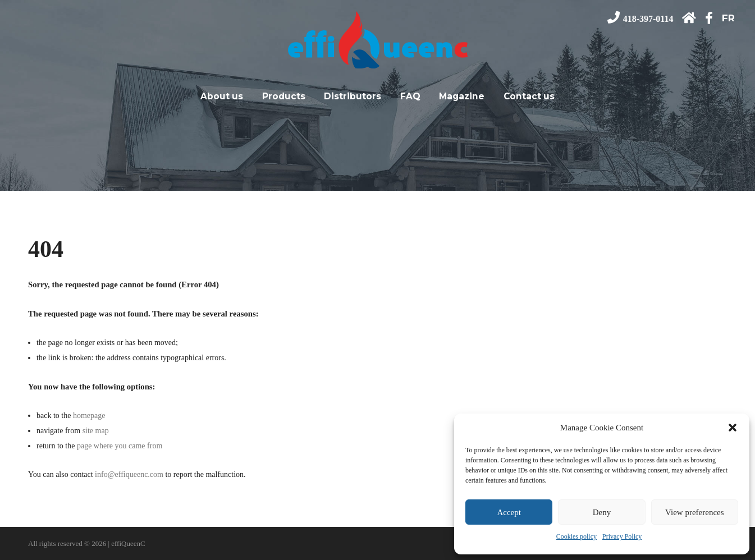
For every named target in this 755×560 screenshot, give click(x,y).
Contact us (529, 92)
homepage (89, 416)
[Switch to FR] (720, 18)
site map (96, 431)
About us (222, 92)
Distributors (353, 92)
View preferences (694, 512)
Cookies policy (576, 536)
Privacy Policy (622, 536)
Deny (602, 512)
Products (284, 92)
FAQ (410, 92)
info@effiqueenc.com (129, 474)
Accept (509, 512)
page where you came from (120, 446)
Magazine (462, 92)
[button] (733, 428)
